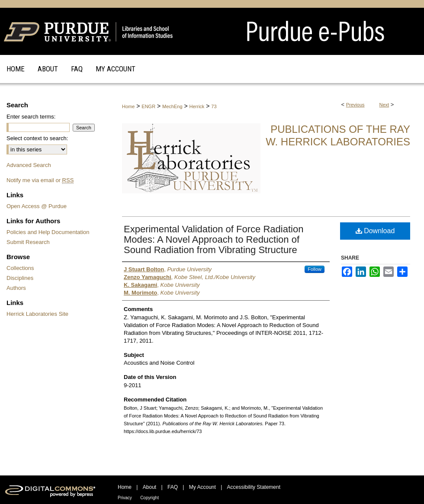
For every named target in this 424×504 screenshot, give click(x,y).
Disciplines (20, 278)
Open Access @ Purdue (37, 206)
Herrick (197, 106)
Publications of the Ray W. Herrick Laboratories (338, 135)
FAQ (173, 487)
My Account (202, 487)
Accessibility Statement (254, 487)
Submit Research (28, 242)
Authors (16, 288)
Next (384, 105)
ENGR (148, 106)
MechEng (172, 106)
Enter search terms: (31, 117)
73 (214, 106)
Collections (20, 268)
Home (128, 106)
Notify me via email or (40, 180)
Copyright (149, 498)
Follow (315, 269)
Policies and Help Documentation (48, 232)
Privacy (125, 498)
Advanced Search (29, 165)
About (149, 487)
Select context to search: (37, 138)
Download (375, 231)
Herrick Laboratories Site (37, 314)
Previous (355, 105)
